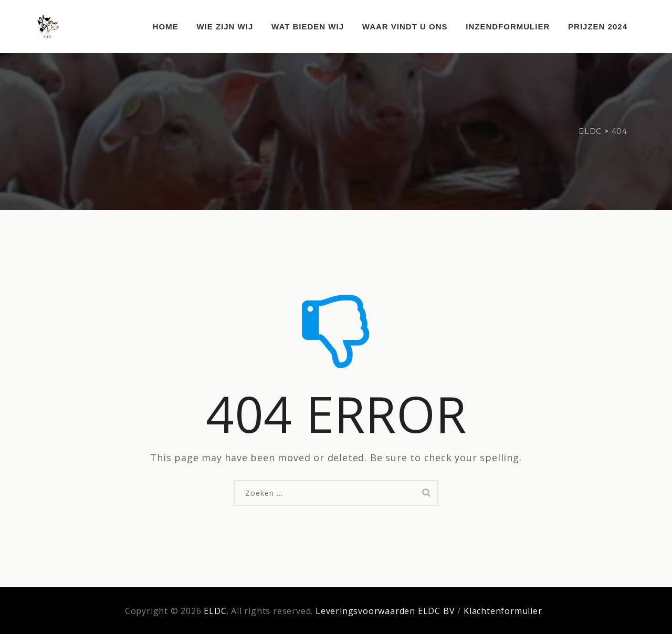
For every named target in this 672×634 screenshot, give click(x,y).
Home (166, 27)
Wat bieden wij (308, 27)
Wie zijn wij (225, 27)
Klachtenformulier (503, 611)
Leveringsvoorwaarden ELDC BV (385, 611)
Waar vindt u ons (405, 27)
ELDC (215, 611)
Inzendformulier (508, 27)
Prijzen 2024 (598, 27)
